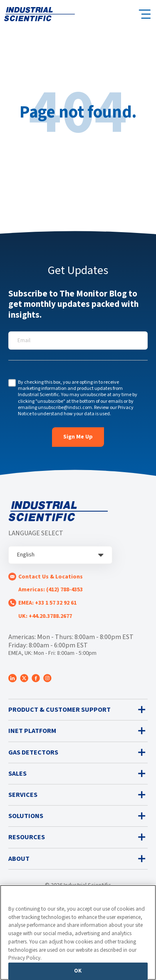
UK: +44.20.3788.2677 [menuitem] (45, 616)
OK (78, 971)
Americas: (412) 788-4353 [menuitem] (51, 590)
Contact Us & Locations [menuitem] (51, 577)
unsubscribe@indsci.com (65, 408)
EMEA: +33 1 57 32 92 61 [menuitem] (47, 603)
